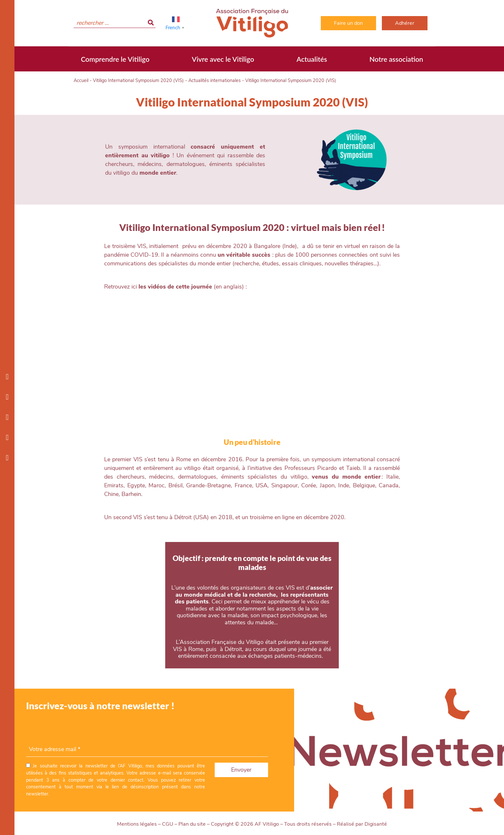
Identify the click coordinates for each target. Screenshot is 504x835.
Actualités (312, 59)
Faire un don (348, 23)
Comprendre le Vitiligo (115, 59)
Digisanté (376, 824)
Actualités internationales (215, 80)
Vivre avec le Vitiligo (223, 59)
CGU (168, 824)
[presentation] (75, 729)
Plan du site (192, 824)
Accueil (81, 80)
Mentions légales (137, 824)
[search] (115, 23)
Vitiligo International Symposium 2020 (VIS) (138, 80)
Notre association (396, 59)
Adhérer (405, 23)
